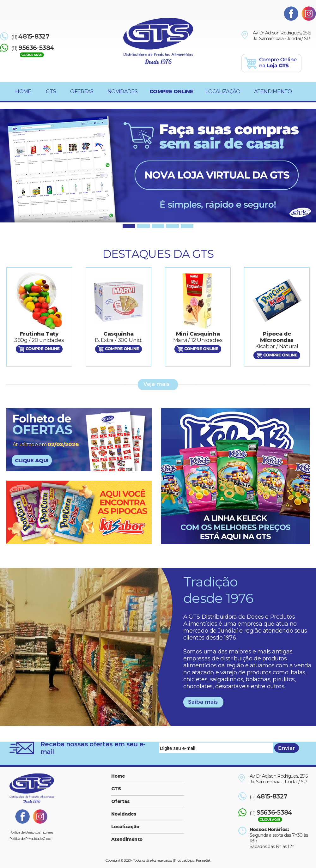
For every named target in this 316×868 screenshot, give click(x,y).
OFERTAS (82, 91)
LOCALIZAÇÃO (223, 91)
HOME (23, 91)
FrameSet (203, 860)
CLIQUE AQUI (31, 461)
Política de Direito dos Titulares (31, 832)
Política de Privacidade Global (31, 839)
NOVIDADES (122, 91)
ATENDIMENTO (273, 91)
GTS (51, 91)
